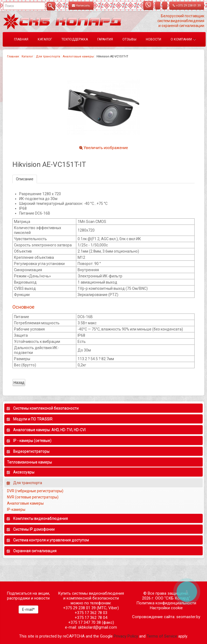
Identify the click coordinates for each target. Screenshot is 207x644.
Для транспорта (48, 56)
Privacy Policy (126, 636)
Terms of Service (162, 636)
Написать (81, 6)
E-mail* (28, 609)
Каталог (27, 56)
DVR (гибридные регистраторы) (35, 491)
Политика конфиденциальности (166, 603)
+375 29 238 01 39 (187, 6)
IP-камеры (16, 509)
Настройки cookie (166, 608)
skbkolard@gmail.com (97, 627)
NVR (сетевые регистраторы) (33, 497)
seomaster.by (188, 617)
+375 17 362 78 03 (91, 613)
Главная (13, 56)
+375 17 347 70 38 (84, 622)
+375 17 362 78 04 (91, 618)
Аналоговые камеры (78, 56)
